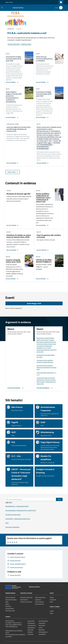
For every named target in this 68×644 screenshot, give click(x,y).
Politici (7, 604)
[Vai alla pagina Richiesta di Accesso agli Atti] (13, 225)
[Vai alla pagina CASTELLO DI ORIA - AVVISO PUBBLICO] (42, 278)
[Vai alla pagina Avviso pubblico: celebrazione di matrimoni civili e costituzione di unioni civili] (42, 225)
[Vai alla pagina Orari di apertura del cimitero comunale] (43, 249)
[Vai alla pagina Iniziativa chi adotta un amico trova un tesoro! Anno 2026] (13, 249)
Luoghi (52, 611)
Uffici (7, 602)
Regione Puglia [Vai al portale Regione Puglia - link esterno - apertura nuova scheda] (9, 2)
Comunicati (53, 600)
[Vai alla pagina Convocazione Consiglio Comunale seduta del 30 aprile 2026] (12, 82)
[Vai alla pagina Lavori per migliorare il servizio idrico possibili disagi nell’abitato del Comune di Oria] (13, 162)
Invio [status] (59, 499)
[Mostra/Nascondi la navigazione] (2, 8)
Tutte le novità (13, 172)
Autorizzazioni (24, 600)
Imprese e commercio (26, 602)
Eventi (51, 613)
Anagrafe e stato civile (26, 597)
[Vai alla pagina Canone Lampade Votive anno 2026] (12, 278)
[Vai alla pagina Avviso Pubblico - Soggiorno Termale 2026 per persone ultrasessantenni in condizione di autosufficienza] (12, 117)
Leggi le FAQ (31, 621)
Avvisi (51, 602)
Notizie (52, 597)
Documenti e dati (10, 611)
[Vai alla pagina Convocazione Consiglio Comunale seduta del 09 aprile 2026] (42, 117)
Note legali (42, 630)
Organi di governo (10, 597)
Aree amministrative (11, 600)
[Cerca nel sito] (61, 8)
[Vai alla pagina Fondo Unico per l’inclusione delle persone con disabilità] (42, 82)
